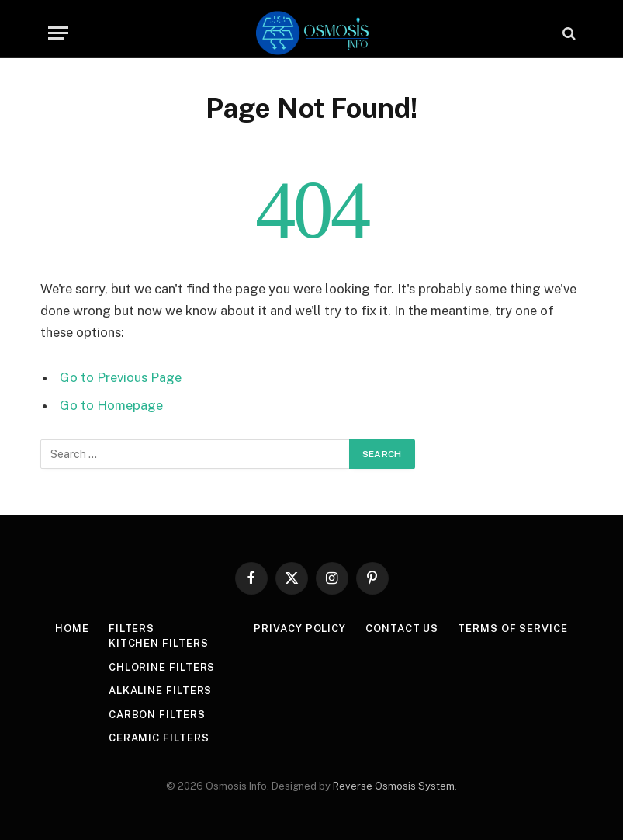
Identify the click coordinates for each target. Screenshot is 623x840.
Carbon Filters (157, 715)
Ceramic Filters (159, 738)
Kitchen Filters (159, 643)
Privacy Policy (300, 628)
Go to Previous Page (121, 377)
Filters (132, 628)
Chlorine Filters (162, 667)
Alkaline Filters (161, 691)
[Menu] (58, 33)
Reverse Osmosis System (394, 786)
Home (72, 628)
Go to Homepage (111, 405)
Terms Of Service (513, 628)
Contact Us (402, 628)
